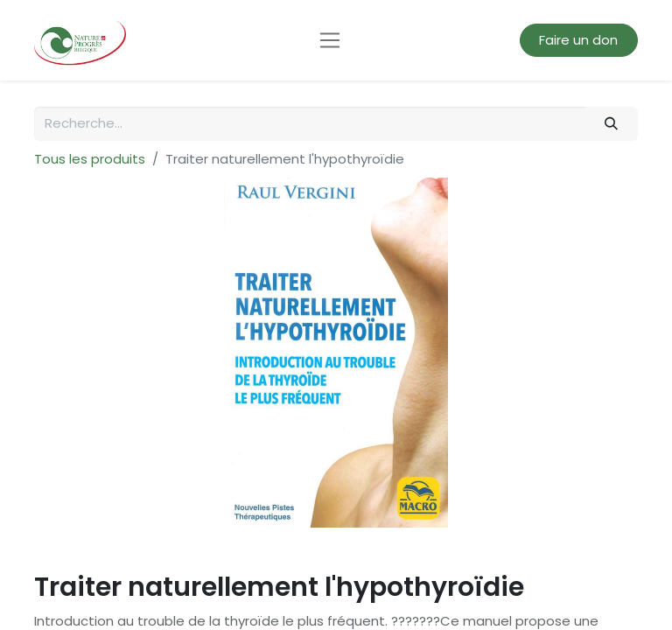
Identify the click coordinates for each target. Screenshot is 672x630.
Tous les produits (90, 159)
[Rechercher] (612, 124)
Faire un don (578, 40)
